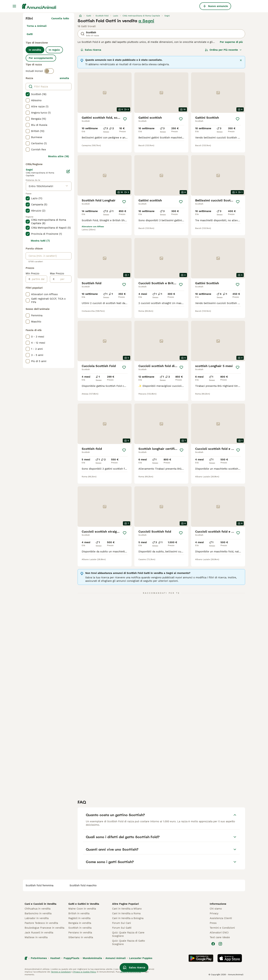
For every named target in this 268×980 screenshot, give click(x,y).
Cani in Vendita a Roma (126, 913)
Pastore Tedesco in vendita (41, 923)
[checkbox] (28, 94)
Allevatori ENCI (219, 933)
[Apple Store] (230, 958)
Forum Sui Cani (122, 923)
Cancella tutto (60, 18)
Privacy (214, 913)
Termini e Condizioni (222, 928)
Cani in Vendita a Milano (127, 909)
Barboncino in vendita (38, 913)
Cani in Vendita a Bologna (128, 918)
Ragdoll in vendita (79, 918)
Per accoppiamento (41, 58)
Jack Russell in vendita (39, 933)
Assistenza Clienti (221, 918)
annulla (64, 78)
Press (213, 923)
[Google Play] (201, 958)
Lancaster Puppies (141, 958)
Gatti (30, 34)
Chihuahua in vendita (38, 909)
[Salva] (125, 119)
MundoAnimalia (92, 958)
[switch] (49, 71)
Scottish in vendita (80, 928)
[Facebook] (213, 944)
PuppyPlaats (71, 958)
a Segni (146, 21)
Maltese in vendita (36, 937)
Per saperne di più (231, 42)
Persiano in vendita (80, 933)
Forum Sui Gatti (122, 928)
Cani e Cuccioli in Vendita (41, 904)
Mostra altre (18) (59, 156)
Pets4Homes (39, 958)
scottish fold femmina (39, 885)
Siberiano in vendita (81, 937)
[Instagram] (220, 944)
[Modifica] (68, 171)
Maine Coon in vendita (82, 909)
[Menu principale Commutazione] (14, 6)
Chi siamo (216, 909)
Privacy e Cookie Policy (84, 972)
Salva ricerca (91, 50)
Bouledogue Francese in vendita (44, 928)
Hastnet (55, 958)
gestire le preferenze (131, 972)
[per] (63, 279)
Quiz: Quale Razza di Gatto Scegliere (129, 942)
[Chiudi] (241, 60)
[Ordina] (223, 50)
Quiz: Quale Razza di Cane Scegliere (128, 934)
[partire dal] (39, 279)
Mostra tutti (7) (40, 241)
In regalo (54, 50)
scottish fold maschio (83, 885)
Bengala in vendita (80, 923)
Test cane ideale (220, 937)
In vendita (35, 50)
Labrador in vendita (37, 918)
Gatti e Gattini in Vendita (84, 904)
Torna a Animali (37, 26)
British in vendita (79, 913)
